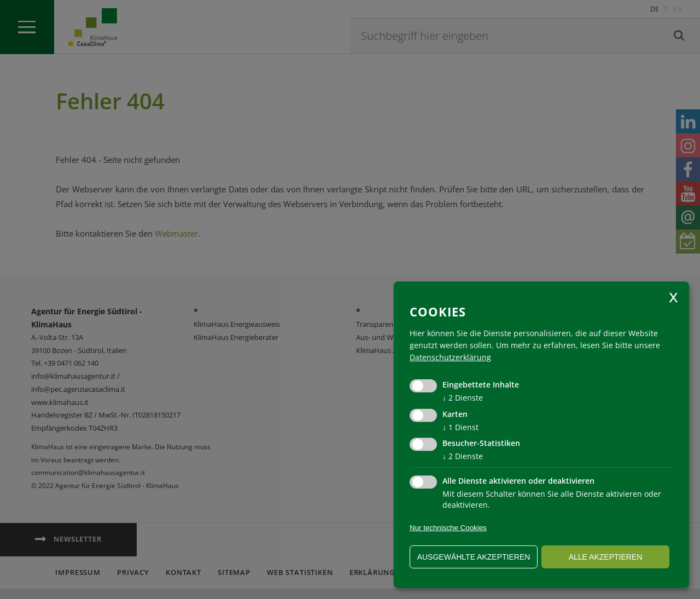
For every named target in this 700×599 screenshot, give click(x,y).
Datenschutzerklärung (450, 357)
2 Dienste (463, 398)
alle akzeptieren (606, 557)
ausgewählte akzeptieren (474, 557)
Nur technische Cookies (448, 528)
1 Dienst (460, 427)
